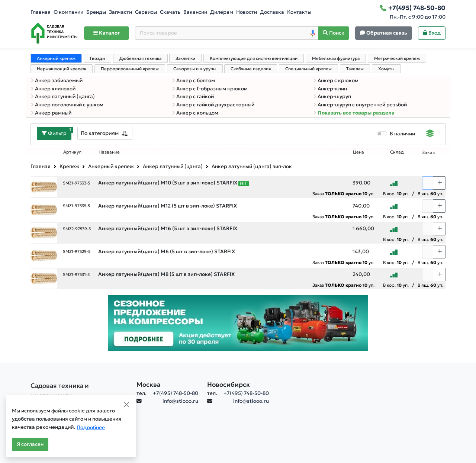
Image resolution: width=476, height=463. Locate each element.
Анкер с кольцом (195, 113)
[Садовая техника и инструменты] (79, 391)
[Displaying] (430, 134)
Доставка (272, 12)
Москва (149, 385)
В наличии (402, 134)
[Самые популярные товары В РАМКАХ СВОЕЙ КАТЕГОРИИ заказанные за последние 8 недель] (244, 183)
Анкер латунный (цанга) (63, 97)
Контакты (299, 12)
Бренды (96, 12)
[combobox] (105, 133)
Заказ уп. (343, 194)
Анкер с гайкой (193, 97)
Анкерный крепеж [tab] (56, 58)
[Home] (54, 33)
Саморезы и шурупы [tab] (195, 69)
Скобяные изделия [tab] (251, 69)
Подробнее (91, 427)
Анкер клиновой (53, 89)
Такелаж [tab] (355, 69)
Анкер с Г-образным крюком (210, 89)
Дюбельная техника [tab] (140, 58)
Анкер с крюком (336, 81)
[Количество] (428, 183)
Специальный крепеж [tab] (308, 69)
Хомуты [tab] (386, 69)
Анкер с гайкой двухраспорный (213, 105)
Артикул (72, 152)
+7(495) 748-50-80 (176, 393)
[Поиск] (334, 33)
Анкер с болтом (193, 81)
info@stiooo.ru (180, 401)
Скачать (170, 12)
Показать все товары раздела (354, 113)
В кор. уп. (396, 194)
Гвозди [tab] (97, 58)
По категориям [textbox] (100, 133)
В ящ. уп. (430, 194)
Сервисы (146, 12)
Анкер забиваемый (57, 81)
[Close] (126, 405)
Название (109, 152)
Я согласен (30, 444)
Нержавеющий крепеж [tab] (62, 69)
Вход (432, 33)
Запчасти (120, 12)
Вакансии (195, 12)
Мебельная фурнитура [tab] (336, 58)
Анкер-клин (330, 89)
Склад (397, 152)
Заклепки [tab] (185, 58)
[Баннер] (238, 323)
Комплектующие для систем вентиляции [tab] (254, 58)
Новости (247, 12)
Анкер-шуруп (332, 97)
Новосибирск (229, 385)
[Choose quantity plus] (439, 183)
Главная (41, 12)
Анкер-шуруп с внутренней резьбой (360, 105)
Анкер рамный (51, 113)
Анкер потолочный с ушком (67, 105)
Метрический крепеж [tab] (397, 58)
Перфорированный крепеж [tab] (130, 69)
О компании (68, 12)
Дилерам (222, 12)
